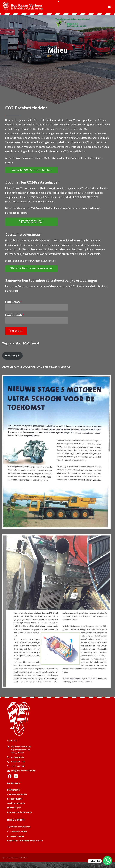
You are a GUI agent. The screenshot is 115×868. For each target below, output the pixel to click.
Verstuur (16, 331)
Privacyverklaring (16, 836)
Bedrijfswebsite (15, 315)
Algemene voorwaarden (19, 827)
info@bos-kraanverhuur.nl (24, 771)
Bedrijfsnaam (13, 302)
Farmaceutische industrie (20, 812)
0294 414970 (17, 757)
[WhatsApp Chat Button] (108, 861)
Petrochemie (14, 790)
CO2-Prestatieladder (17, 832)
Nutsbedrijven (14, 808)
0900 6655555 (18, 762)
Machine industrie (16, 803)
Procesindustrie (15, 799)
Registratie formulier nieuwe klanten (25, 841)
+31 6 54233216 (18, 766)
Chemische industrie (17, 794)
